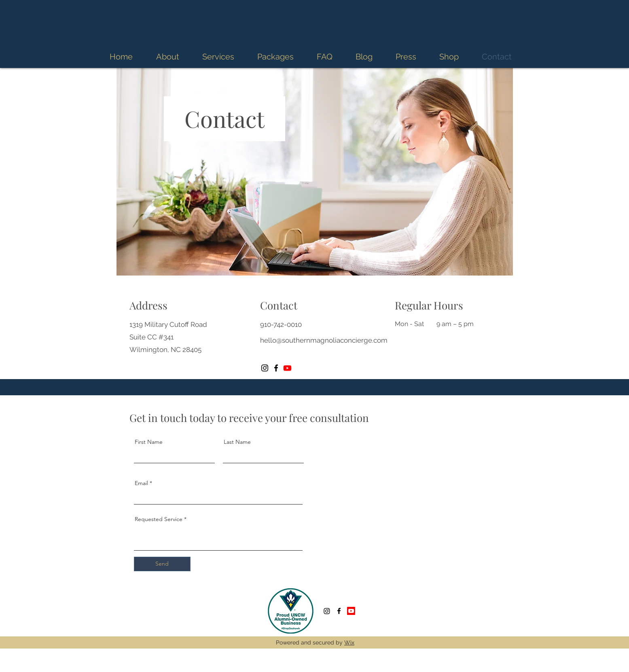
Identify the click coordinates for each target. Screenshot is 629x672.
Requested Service (159, 519)
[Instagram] (265, 368)
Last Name (237, 442)
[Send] (162, 564)
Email (141, 483)
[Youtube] (287, 368)
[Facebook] (276, 368)
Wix (349, 642)
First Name (149, 442)
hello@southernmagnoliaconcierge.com (324, 340)
